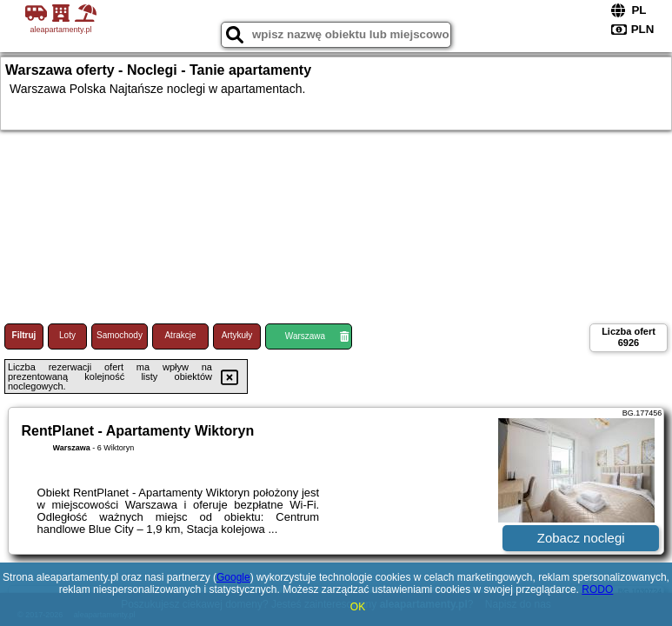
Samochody (120, 335)
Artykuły (237, 335)
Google (233, 577)
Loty (67, 335)
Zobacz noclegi (581, 538)
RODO (597, 589)
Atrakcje (180, 335)
